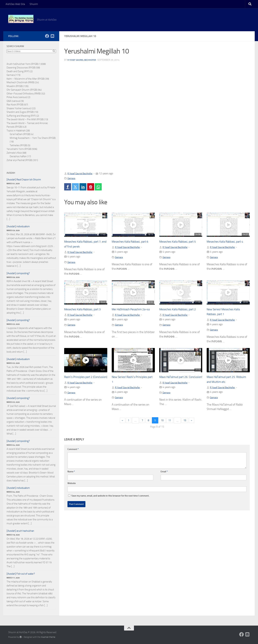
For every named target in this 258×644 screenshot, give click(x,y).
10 (163, 423)
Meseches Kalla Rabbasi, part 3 (85, 311)
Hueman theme (48, 637)
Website (72, 486)
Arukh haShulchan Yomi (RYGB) (22, 64)
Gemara (72, 178)
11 (171, 423)
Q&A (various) (14, 101)
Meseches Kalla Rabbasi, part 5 (180, 243)
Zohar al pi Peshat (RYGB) (19, 160)
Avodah (11, 173)
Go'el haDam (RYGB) (20, 134)
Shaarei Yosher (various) (19, 108)
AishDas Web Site (15, 4)
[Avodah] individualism (18, 226)
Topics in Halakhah (16, 131)
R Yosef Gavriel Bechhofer (83, 60)
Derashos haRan (18, 156)
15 (188, 423)
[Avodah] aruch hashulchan (20, 531)
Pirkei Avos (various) (17, 97)
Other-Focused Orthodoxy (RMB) (24, 94)
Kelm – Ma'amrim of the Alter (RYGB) (26, 79)
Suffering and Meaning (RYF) (21, 116)
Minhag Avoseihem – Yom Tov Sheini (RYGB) (33, 138)
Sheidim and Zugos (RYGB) (20, 112)
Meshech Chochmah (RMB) (20, 82)
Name (71, 474)
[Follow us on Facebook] (47, 36)
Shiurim (34, 4)
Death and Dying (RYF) (18, 71)
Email (164, 474)
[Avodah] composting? (18, 273)
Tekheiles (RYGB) (18, 145)
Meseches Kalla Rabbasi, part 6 (133, 243)
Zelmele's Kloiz (14, 153)
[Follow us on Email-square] (52, 36)
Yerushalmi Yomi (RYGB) (19, 149)
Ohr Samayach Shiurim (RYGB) (22, 90)
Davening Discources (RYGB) (21, 68)
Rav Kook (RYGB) (15, 105)
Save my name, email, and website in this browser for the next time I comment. (110, 498)
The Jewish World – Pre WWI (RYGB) (25, 119)
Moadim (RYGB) (15, 86)
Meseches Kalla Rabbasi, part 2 (180, 311)
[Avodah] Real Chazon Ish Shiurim (24, 180)
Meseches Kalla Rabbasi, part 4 (228, 243)
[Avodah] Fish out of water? (21, 574)
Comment (73, 452)
